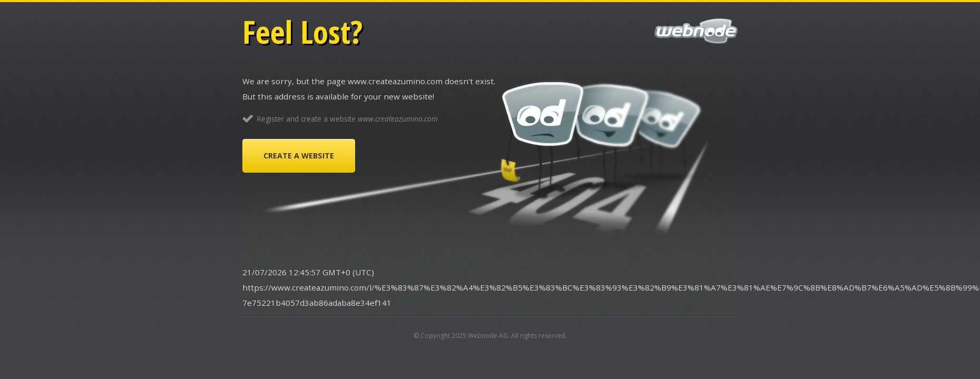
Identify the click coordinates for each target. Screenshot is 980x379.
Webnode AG (488, 336)
